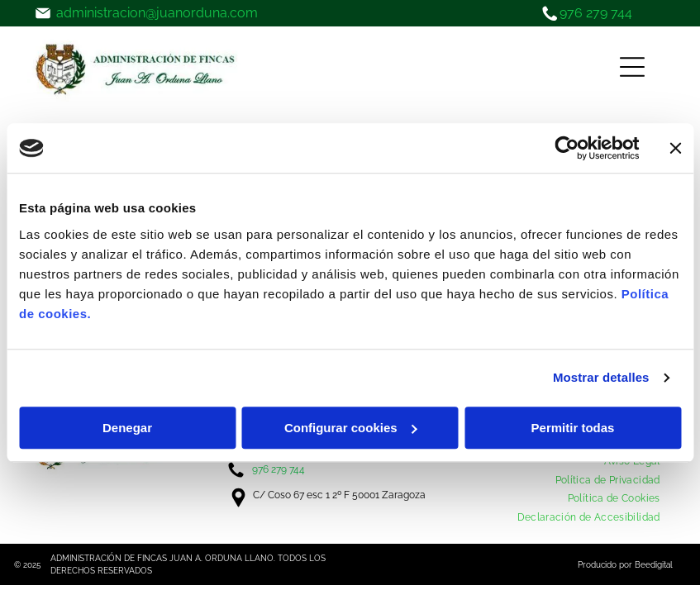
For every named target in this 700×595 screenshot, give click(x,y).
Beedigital (654, 565)
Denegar (127, 428)
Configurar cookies (351, 428)
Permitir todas (573, 428)
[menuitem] (608, 480)
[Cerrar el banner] (675, 148)
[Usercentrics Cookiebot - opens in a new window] (567, 148)
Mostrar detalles (601, 377)
